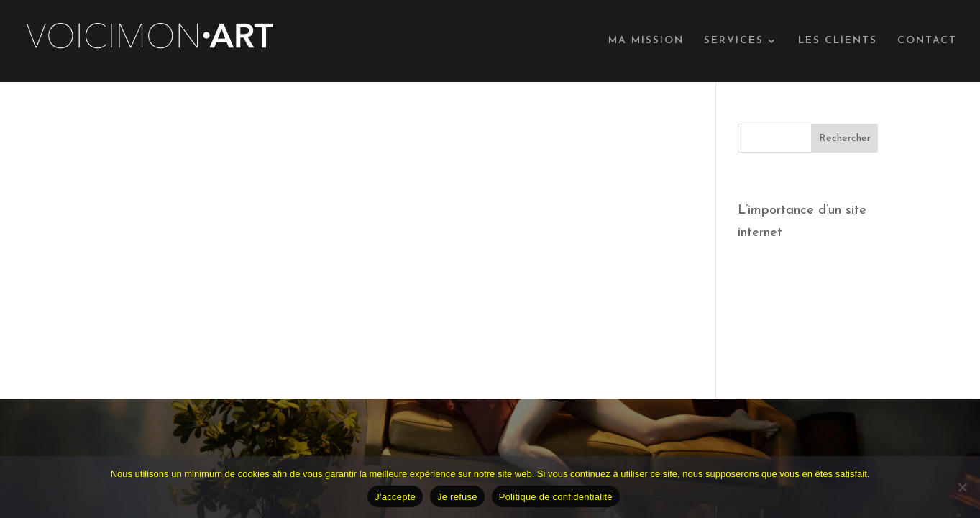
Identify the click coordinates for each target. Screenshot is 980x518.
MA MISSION (646, 41)
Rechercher (845, 138)
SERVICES (734, 41)
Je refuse (457, 497)
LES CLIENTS (838, 41)
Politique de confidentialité (556, 497)
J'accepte (395, 497)
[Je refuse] (962, 487)
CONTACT (927, 41)
